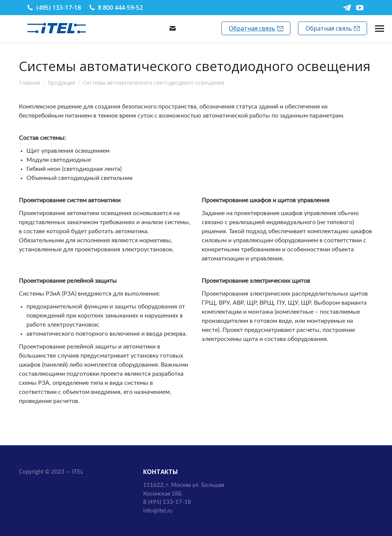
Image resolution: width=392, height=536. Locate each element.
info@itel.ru (196, 28)
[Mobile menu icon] (380, 29)
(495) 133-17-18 (59, 8)
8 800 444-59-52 (120, 8)
